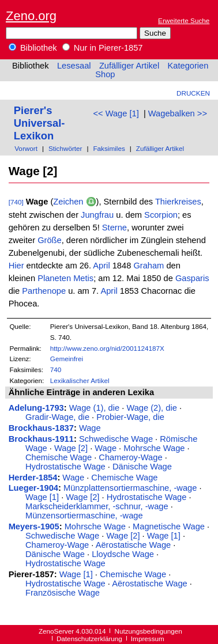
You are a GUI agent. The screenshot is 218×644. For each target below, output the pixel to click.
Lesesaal (74, 66)
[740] (16, 202)
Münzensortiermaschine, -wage (84, 516)
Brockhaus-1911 (41, 439)
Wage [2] (71, 448)
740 (56, 370)
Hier (16, 266)
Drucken (193, 93)
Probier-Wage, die (130, 417)
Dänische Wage (142, 467)
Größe (50, 240)
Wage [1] (42, 497)
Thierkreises (178, 202)
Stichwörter (65, 148)
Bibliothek (33, 48)
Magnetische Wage (169, 526)
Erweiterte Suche (184, 20)
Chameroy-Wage (130, 457)
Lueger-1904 (33, 488)
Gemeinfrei (67, 359)
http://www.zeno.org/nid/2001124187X (107, 348)
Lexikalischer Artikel (80, 380)
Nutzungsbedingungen (149, 631)
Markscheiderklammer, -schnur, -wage (97, 506)
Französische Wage (63, 593)
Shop (105, 74)
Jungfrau (97, 215)
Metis (83, 278)
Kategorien (188, 66)
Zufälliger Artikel (129, 66)
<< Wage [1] (116, 113)
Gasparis (192, 278)
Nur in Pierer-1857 (103, 48)
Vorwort (26, 148)
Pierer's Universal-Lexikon (40, 123)
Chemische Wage (59, 457)
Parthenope (44, 291)
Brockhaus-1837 (41, 428)
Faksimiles (109, 148)
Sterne (114, 228)
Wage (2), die (151, 408)
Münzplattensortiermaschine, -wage (130, 488)
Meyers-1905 (34, 526)
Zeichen (68, 202)
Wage (90, 428)
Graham (149, 266)
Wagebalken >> (178, 113)
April (101, 266)
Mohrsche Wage (154, 448)
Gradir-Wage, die (57, 417)
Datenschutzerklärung (89, 639)
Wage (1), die (94, 408)
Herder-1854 (33, 478)
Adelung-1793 (36, 408)
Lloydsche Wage (123, 554)
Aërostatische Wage (134, 545)
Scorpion (161, 215)
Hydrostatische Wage (65, 467)
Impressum (148, 639)
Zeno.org (31, 16)
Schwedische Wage (116, 439)
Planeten (54, 278)
